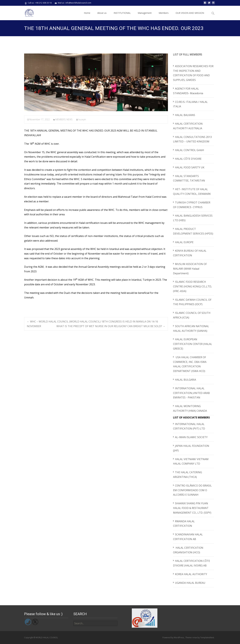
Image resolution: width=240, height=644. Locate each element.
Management (145, 13)
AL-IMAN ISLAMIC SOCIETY (191, 437)
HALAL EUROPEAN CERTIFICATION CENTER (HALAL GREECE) (193, 344)
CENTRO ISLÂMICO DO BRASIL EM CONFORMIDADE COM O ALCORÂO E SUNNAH (192, 490)
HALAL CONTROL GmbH (190, 150)
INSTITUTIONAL (122, 13)
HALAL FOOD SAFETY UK (190, 167)
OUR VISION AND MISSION (190, 13)
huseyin (82, 119)
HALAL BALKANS (185, 115)
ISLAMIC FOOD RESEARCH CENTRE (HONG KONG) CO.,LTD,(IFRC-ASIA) (192, 286)
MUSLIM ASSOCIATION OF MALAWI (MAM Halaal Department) (190, 269)
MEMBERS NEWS (64, 119)
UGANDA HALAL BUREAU (190, 583)
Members (164, 13)
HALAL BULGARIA (186, 380)
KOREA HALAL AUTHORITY (191, 574)
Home (87, 13)
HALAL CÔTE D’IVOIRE (188, 159)
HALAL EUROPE (184, 242)
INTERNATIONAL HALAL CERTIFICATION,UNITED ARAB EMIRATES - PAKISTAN (191, 393)
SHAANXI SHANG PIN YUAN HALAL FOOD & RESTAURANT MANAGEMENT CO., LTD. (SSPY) (192, 508)
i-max (195, 638)
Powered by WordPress (173, 638)
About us (102, 13)
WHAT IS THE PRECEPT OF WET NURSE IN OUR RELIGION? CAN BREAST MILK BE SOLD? (111, 326)
